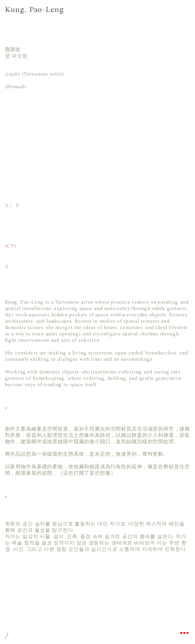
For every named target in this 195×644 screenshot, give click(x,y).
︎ (184, 633)
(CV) (11, 246)
